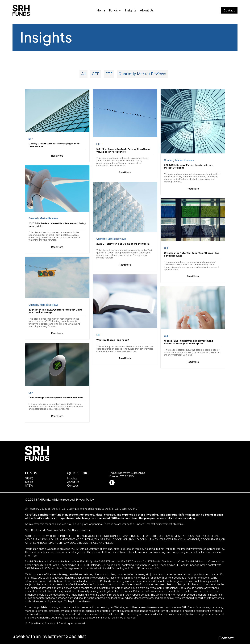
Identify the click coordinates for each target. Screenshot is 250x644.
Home (101, 11)
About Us (147, 11)
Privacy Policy (85, 499)
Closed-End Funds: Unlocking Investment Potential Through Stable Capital (188, 342)
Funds (113, 11)
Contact (229, 10)
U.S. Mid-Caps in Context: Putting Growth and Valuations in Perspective (123, 150)
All (84, 74)
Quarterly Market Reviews (142, 74)
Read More (57, 155)
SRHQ (29, 478)
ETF (109, 74)
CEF (96, 74)
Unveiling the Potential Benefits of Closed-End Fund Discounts (192, 254)
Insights (131, 11)
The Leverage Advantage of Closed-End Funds (56, 398)
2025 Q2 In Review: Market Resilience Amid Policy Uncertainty (57, 225)
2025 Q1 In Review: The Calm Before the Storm (123, 244)
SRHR (29, 482)
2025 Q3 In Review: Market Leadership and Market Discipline (189, 166)
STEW (29, 485)
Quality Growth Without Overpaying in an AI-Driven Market (54, 145)
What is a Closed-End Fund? (113, 340)
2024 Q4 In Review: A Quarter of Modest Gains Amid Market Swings (55, 311)
